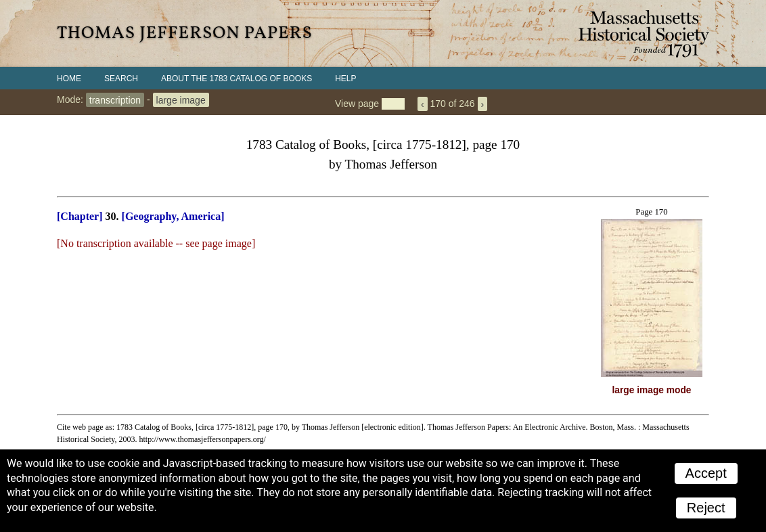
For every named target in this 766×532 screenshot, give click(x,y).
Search (121, 79)
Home (69, 79)
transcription (115, 99)
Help (345, 79)
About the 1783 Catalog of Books (236, 79)
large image (181, 99)
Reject (706, 508)
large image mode (652, 390)
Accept (706, 473)
